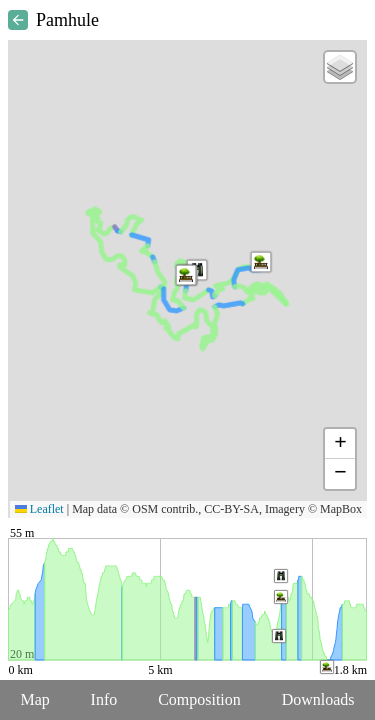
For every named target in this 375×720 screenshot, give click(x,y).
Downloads (318, 699)
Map (34, 699)
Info (104, 699)
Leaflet (39, 509)
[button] (186, 275)
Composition (199, 699)
